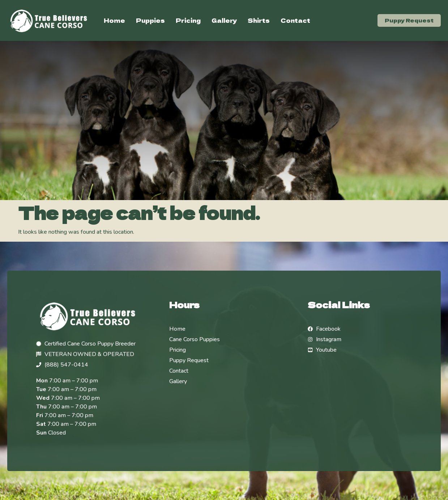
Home (114, 20)
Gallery (224, 20)
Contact (295, 20)
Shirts (259, 20)
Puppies (150, 20)
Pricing (188, 20)
